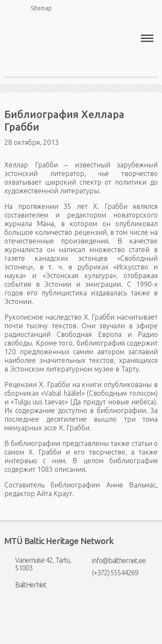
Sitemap (36, 8)
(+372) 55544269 (110, 573)
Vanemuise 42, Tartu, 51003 (38, 564)
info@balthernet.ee (113, 561)
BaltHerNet (25, 585)
